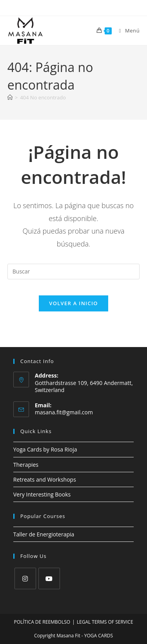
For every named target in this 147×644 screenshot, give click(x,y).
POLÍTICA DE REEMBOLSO (42, 622)
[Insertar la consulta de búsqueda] (74, 272)
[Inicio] (10, 97)
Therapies (26, 465)
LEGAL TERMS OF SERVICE (105, 622)
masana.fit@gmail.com (64, 412)
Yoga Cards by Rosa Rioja (45, 449)
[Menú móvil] (127, 31)
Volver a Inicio (73, 303)
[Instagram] (25, 578)
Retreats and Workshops (45, 479)
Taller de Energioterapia (44, 534)
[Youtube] (49, 578)
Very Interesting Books (42, 494)
